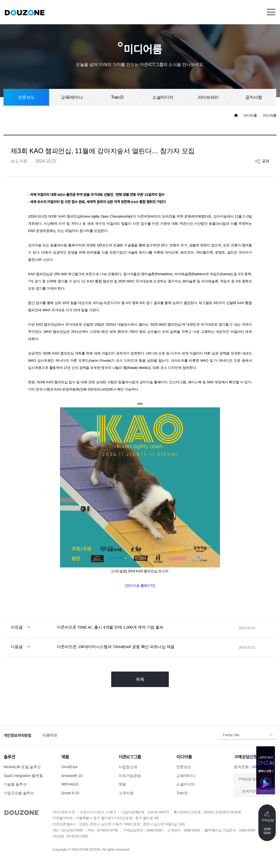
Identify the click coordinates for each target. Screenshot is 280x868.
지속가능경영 (130, 776)
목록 (140, 679)
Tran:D (117, 97)
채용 (122, 784)
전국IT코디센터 (253, 791)
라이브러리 (208, 97)
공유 (265, 161)
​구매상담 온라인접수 (253, 779)
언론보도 (26, 97)
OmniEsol (69, 767)
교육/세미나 (72, 97)
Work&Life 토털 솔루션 (22, 767)
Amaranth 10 (72, 776)
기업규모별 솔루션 (19, 793)
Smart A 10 (70, 793)
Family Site (231, 735)
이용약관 (50, 735)
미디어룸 (250, 115)
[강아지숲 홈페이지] (140, 585)
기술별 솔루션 (15, 784)
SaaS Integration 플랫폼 (23, 776)
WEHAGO (70, 784)
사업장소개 (128, 767)
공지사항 (254, 97)
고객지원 (126, 793)
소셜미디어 (163, 97)
